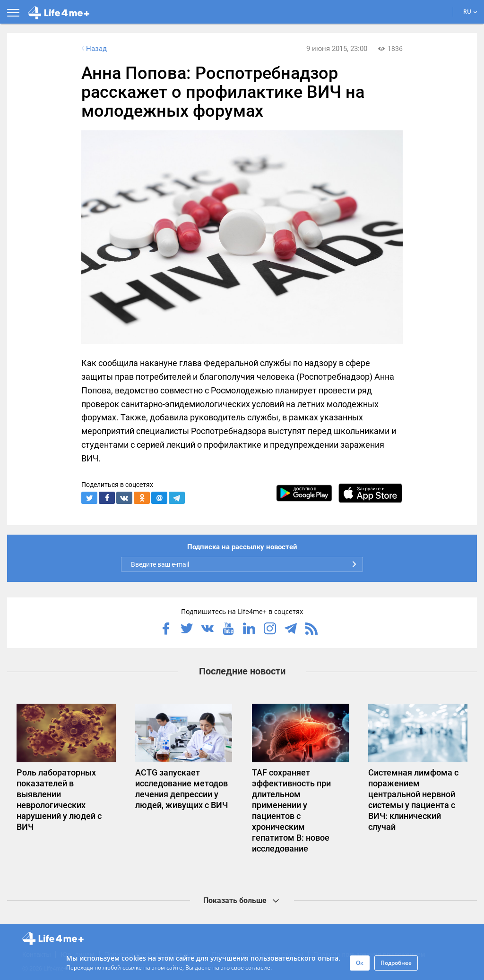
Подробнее (396, 963)
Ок (360, 963)
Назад (93, 49)
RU (470, 12)
